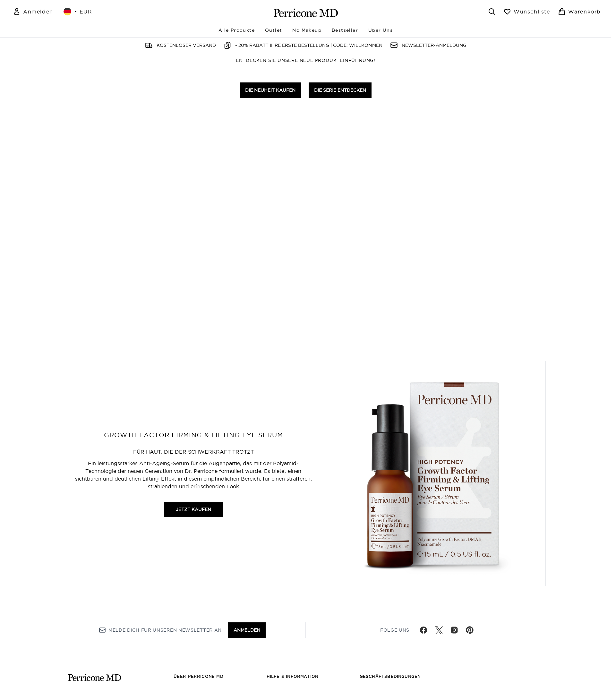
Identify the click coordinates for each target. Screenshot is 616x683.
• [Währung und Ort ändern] (78, 12)
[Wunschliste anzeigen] (527, 12)
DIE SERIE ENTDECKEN (340, 363)
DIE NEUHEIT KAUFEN (270, 363)
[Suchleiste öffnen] (492, 12)
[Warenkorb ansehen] (579, 12)
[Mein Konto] (33, 12)
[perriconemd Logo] (306, 13)
